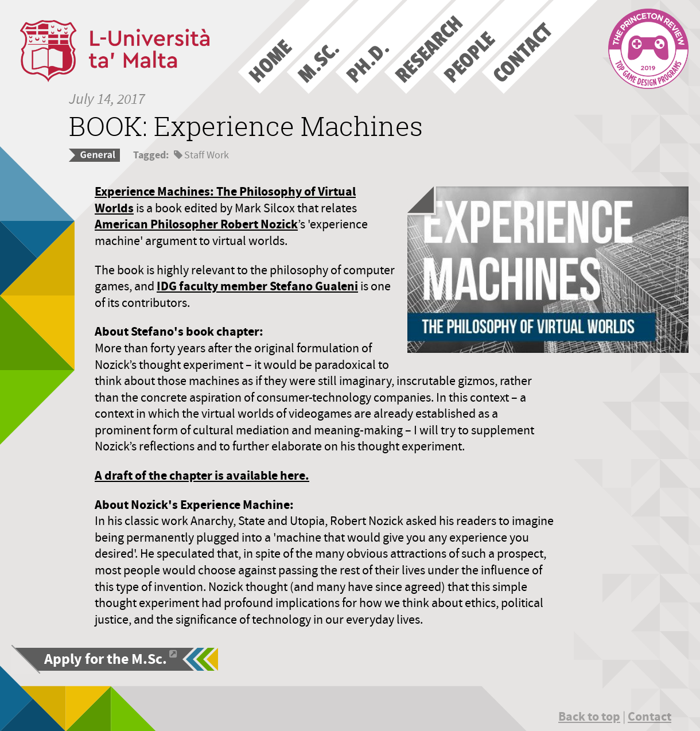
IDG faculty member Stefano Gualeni (257, 286)
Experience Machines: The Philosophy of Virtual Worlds (225, 200)
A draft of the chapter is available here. (202, 475)
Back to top (589, 716)
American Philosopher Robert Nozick (196, 224)
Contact (650, 716)
